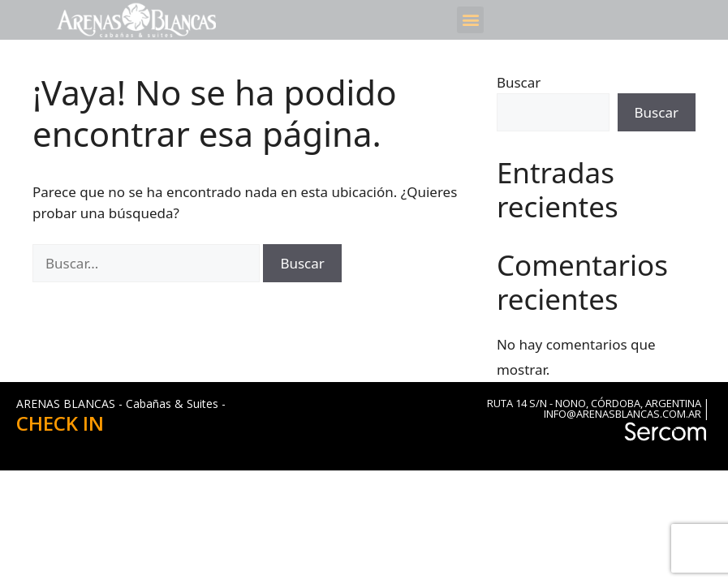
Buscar (519, 82)
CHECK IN (60, 423)
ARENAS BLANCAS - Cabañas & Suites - (121, 404)
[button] (470, 20)
